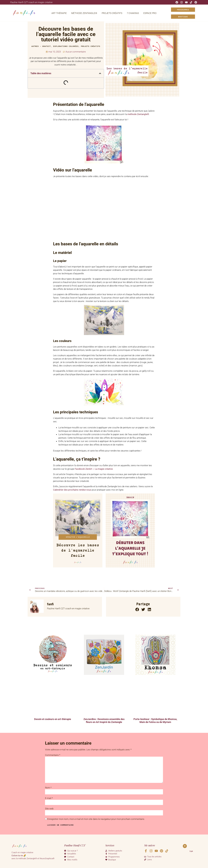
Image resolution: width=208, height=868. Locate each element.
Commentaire (53, 755)
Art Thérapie (59, 13)
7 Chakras (133, 13)
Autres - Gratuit (41, 46)
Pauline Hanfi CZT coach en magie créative (31, 2)
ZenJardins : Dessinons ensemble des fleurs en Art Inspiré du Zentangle (104, 721)
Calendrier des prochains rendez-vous (72, 490)
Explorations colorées (66, 46)
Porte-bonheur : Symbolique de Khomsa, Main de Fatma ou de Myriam (155, 721)
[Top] (185, 846)
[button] (100, 73)
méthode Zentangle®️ (138, 114)
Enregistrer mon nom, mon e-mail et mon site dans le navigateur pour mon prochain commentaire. (96, 819)
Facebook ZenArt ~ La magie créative (94, 469)
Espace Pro (150, 13)
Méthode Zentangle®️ (84, 13)
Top (191, 851)
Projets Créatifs (112, 13)
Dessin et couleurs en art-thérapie (53, 719)
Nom (48, 788)
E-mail (49, 798)
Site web (49, 809)
